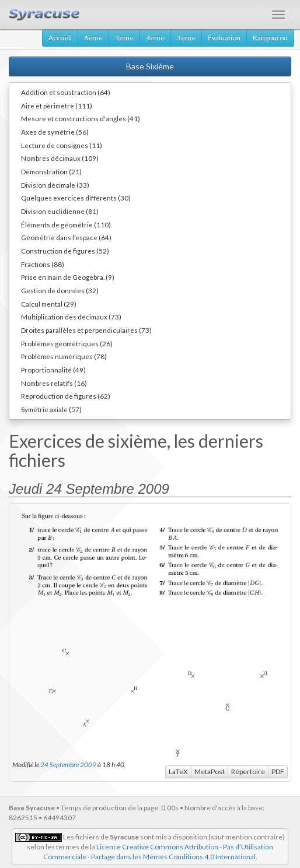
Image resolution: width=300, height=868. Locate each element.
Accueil (60, 38)
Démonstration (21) (51, 171)
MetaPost (210, 772)
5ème (124, 38)
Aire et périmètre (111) (57, 106)
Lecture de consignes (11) (62, 145)
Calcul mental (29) (49, 304)
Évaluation (224, 38)
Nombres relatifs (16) (54, 383)
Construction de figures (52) (65, 251)
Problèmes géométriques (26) (67, 343)
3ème (186, 38)
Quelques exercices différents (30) (76, 198)
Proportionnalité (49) (53, 370)
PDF (278, 772)
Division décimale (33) (55, 185)
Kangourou (270, 38)
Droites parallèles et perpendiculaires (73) (86, 330)
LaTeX (178, 772)
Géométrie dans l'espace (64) (66, 237)
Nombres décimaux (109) (60, 158)
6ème (93, 38)
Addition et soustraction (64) (66, 92)
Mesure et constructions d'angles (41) (81, 118)
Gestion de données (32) (60, 290)
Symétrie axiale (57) (51, 409)
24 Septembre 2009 (68, 764)
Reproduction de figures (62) (66, 396)
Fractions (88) (43, 264)
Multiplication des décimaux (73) (71, 317)
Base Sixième (150, 66)
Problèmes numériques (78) (64, 356)
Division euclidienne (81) (60, 211)
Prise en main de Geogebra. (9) (68, 277)
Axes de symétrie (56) (55, 132)
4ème (155, 38)
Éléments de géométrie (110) (66, 224)
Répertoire (248, 772)
